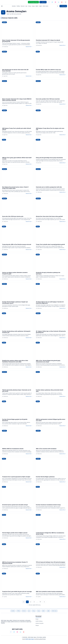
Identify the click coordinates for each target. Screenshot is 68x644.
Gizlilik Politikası (39, 621)
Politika (18, 6)
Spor (26, 6)
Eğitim (37, 6)
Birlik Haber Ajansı (30, 639)
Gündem (14, 6)
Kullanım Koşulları (40, 623)
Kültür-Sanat (45, 6)
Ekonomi (23, 6)
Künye (37, 619)
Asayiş (33, 6)
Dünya (30, 6)
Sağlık (40, 6)
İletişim (37, 625)
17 (40, 602)
